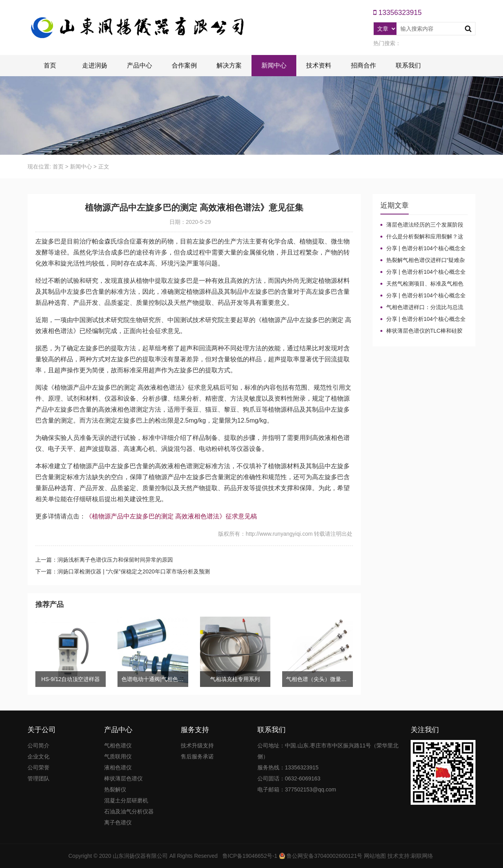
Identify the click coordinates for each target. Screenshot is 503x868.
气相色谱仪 (118, 745)
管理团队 (39, 778)
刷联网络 (422, 856)
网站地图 (375, 856)
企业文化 (39, 756)
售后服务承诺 (197, 756)
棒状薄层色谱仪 (123, 778)
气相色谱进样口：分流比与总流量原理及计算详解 (422, 308)
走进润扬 (95, 65)
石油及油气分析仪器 (129, 811)
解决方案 (229, 65)
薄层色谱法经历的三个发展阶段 (425, 225)
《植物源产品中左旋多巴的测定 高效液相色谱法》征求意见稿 (171, 516)
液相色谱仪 (118, 767)
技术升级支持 (197, 745)
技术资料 (319, 65)
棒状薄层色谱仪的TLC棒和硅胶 (424, 331)
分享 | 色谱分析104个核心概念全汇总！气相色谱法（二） (423, 296)
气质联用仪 (118, 756)
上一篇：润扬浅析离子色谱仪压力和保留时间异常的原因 (104, 560)
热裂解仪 (115, 789)
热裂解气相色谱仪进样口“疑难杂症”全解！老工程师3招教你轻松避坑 (424, 260)
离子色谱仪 (118, 822)
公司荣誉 (39, 767)
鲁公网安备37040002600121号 (324, 856)
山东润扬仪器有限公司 (140, 856)
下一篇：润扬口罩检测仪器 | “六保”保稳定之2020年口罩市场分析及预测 (123, 571)
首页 (50, 65)
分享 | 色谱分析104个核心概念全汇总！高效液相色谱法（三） (423, 272)
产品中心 (140, 65)
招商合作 (363, 65)
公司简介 (39, 745)
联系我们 (408, 65)
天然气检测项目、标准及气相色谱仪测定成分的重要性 (422, 284)
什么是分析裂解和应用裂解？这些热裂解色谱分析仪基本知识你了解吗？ (422, 237)
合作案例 (184, 65)
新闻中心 (274, 65)
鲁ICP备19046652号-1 (250, 856)
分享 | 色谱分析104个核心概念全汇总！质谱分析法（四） (423, 249)
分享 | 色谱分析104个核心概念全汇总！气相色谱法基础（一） (423, 319)
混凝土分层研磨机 (126, 800)
